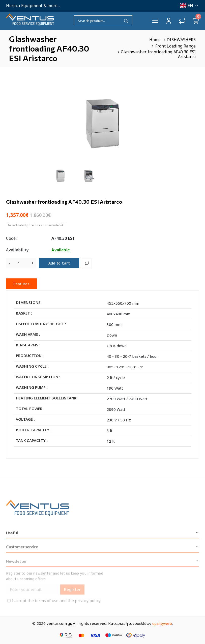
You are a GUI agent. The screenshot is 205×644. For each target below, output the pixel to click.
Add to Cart (59, 263)
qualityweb (162, 623)
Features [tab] (21, 284)
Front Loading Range (176, 46)
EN (189, 6)
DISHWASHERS (181, 40)
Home (155, 40)
